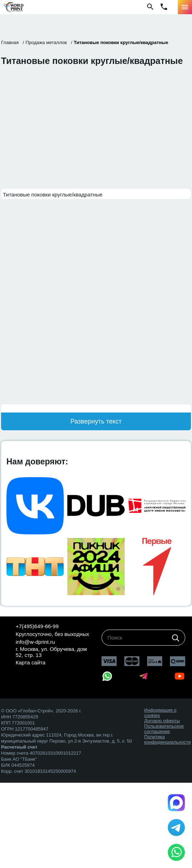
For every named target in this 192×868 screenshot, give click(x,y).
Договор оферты (162, 721)
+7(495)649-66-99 (37, 626)
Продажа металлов (46, 42)
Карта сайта (31, 662)
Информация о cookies (160, 713)
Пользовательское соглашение (164, 729)
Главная (10, 42)
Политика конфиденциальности (168, 739)
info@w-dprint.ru (35, 642)
